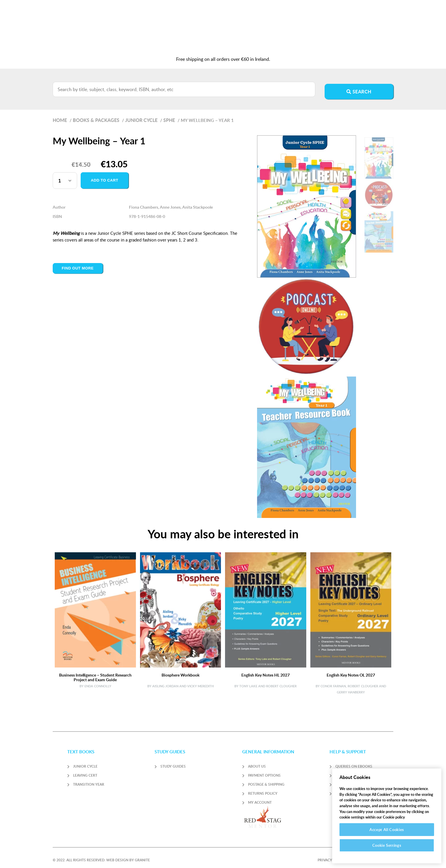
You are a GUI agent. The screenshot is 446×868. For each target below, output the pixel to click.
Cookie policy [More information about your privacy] (394, 817)
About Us (257, 762)
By (82, 681)
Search (359, 87)
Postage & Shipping (266, 780)
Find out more (78, 263)
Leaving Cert (85, 771)
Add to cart (105, 176)
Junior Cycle (141, 115)
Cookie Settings (387, 845)
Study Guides (173, 762)
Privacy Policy (332, 855)
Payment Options (264, 771)
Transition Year (89, 780)
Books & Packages (96, 115)
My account (260, 798)
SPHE (169, 115)
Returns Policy (263, 789)
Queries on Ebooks (354, 762)
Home (60, 115)
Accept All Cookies (387, 830)
